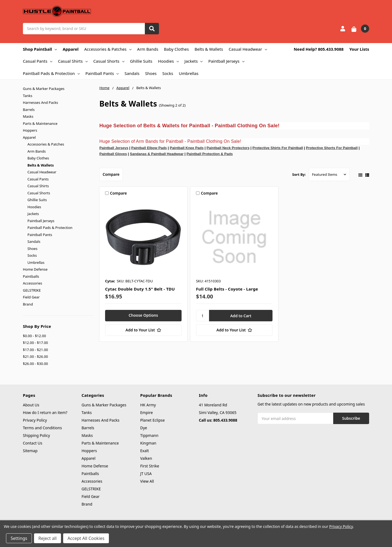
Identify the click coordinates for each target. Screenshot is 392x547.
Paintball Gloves (113, 154)
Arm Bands (148, 49)
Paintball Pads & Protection (51, 73)
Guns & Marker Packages (44, 89)
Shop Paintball (40, 49)
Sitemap (30, 451)
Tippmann (149, 435)
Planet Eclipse (152, 420)
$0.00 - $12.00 (34, 336)
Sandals (132, 73)
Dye (144, 428)
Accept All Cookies (86, 538)
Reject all (48, 538)
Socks (168, 73)
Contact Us (33, 443)
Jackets (194, 61)
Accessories (33, 283)
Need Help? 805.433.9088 (319, 49)
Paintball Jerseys (226, 61)
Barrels (29, 110)
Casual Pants (38, 61)
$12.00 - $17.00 (35, 343)
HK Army (148, 405)
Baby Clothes (176, 49)
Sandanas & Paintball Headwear (157, 154)
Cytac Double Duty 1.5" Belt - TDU (140, 289)
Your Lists (359, 49)
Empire (147, 412)
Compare (111, 174)
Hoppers (30, 130)
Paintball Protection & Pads (210, 154)
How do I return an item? (45, 412)
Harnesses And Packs (40, 102)
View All (147, 481)
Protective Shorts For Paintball (332, 148)
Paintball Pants (102, 73)
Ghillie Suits (141, 61)
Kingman (148, 443)
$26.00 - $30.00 (35, 364)
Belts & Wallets (209, 49)
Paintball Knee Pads (187, 148)
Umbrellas (189, 73)
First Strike (150, 466)
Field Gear (31, 297)
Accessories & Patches (108, 49)
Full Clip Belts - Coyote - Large (227, 289)
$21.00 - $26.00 (35, 356)
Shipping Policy (36, 435)
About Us (31, 405)
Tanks (28, 96)
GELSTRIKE (32, 290)
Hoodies (169, 61)
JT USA (146, 474)
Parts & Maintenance (40, 123)
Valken (146, 458)
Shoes (151, 73)
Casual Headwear (248, 49)
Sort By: (299, 174)
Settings (19, 538)
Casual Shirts (73, 61)
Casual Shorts (109, 61)
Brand (28, 304)
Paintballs (31, 276)
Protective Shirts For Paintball (278, 148)
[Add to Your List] (143, 330)
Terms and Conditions (42, 428)
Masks (28, 116)
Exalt (145, 451)
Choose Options (143, 315)
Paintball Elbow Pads (149, 148)
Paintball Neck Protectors (228, 148)
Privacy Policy (35, 420)
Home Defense (35, 269)
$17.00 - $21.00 (35, 350)
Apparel (71, 49)
